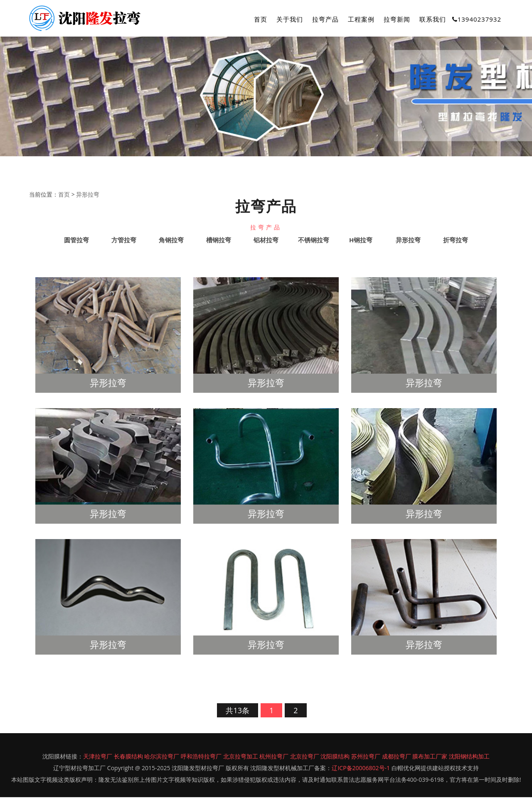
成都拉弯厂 (397, 757)
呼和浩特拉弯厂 (201, 757)
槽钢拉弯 (219, 241)
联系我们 (433, 19)
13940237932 (477, 19)
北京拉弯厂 (305, 757)
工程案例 (361, 19)
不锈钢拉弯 (314, 241)
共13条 (238, 711)
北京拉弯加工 (241, 757)
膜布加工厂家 (430, 757)
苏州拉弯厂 (366, 757)
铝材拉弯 (266, 241)
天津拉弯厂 (98, 757)
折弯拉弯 (456, 241)
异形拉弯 (88, 195)
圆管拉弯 (76, 241)
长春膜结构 (128, 757)
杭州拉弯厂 (274, 757)
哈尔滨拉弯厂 (162, 757)
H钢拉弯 (361, 241)
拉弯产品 (325, 19)
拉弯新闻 (397, 19)
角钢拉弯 (171, 241)
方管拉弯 (124, 241)
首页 (261, 19)
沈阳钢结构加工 (469, 757)
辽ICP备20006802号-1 (361, 769)
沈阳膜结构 (335, 757)
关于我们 (290, 19)
